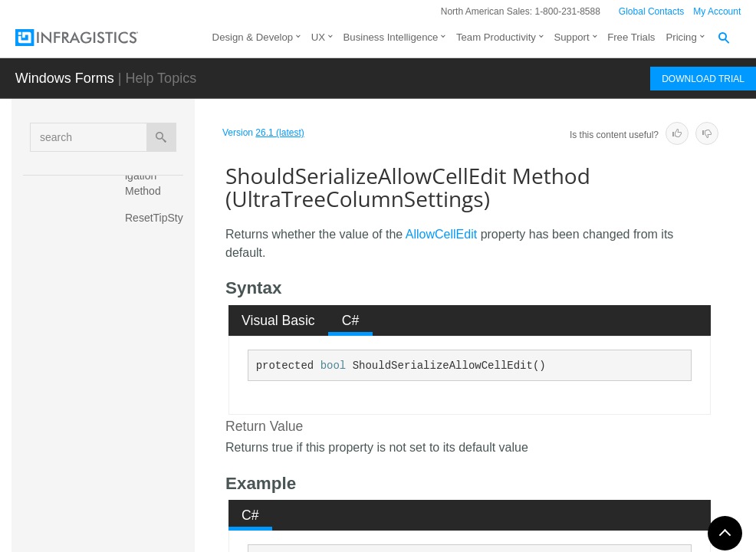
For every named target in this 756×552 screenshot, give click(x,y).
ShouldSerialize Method (157, 268)
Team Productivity (496, 37)
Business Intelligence (391, 37)
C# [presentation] (351, 320)
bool (334, 366)
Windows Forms (65, 78)
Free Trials (631, 37)
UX (318, 37)
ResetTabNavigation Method (157, 176)
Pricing (681, 37)
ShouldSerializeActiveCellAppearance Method (158, 325)
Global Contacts (651, 11)
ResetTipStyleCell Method (158, 225)
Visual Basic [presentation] (278, 320)
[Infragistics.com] (92, 38)
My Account (717, 11)
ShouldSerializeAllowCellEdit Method (158, 390)
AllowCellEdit (441, 234)
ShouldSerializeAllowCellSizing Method (158, 448)
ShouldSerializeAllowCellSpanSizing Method (157, 513)
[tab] (279, 320)
